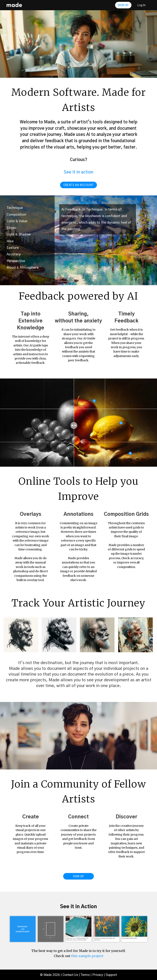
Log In (142, 5)
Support (111, 975)
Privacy (98, 975)
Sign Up (123, 5)
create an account (79, 185)
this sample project (87, 956)
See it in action (78, 172)
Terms (85, 975)
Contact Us (70, 975)
